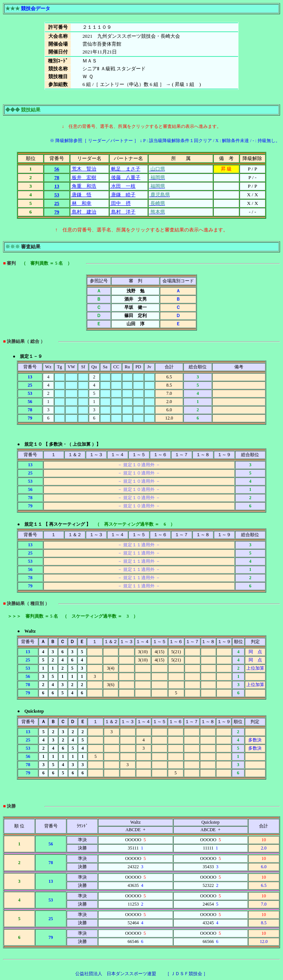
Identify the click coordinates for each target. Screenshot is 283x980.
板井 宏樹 (83, 177)
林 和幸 (81, 203)
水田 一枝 (123, 186)
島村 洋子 (123, 212)
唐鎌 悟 (81, 195)
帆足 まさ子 (125, 169)
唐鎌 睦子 (123, 195)
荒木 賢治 (83, 169)
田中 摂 (120, 203)
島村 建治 (83, 212)
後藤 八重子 (125, 177)
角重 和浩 (83, 186)
